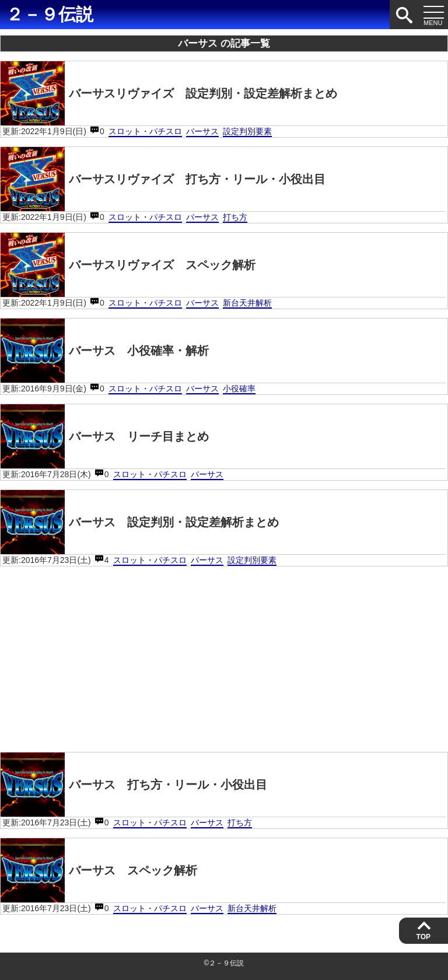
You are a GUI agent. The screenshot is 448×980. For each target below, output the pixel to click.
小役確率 (239, 388)
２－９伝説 (50, 14)
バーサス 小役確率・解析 (105, 351)
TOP (423, 937)
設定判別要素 (247, 131)
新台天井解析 (247, 303)
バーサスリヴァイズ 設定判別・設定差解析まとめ (169, 93)
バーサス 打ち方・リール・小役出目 (134, 785)
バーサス (202, 131)
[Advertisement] (224, 657)
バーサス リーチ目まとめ (105, 436)
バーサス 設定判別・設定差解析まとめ (140, 522)
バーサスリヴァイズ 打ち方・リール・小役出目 (163, 179)
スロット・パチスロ (145, 131)
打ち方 (235, 217)
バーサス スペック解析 (99, 870)
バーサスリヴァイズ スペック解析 (128, 265)
